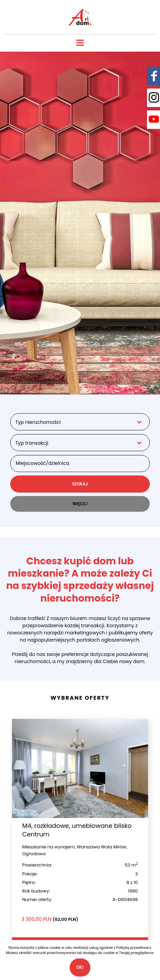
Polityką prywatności (134, 948)
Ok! (80, 967)
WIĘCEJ (80, 504)
